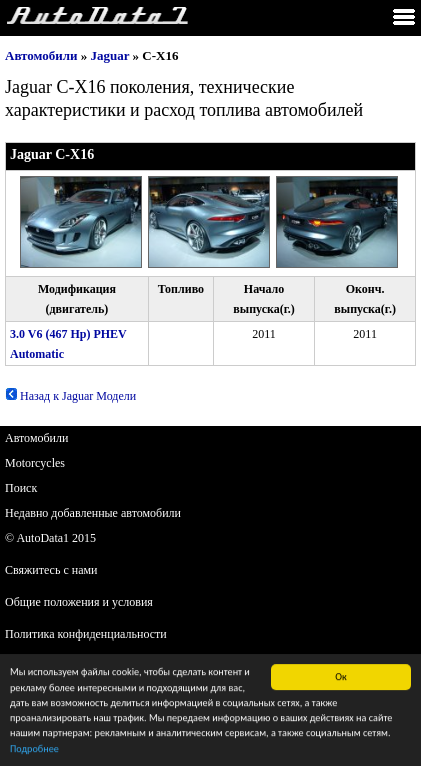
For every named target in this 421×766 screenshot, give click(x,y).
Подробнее (34, 750)
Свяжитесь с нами (51, 570)
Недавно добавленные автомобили (93, 513)
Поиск (21, 488)
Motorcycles (35, 463)
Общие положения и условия (79, 602)
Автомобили (41, 55)
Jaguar (110, 55)
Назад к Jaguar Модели (70, 396)
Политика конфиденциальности (86, 634)
